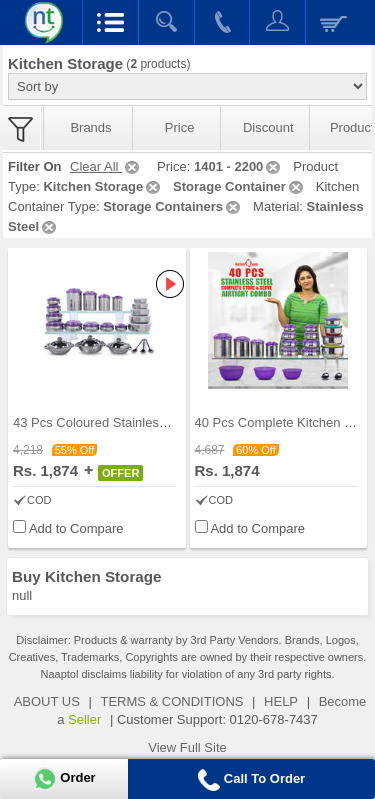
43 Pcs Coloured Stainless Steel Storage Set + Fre (159, 422)
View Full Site (187, 747)
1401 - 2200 (238, 166)
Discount (268, 127)
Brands (90, 127)
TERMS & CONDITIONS (171, 701)
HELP (281, 701)
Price (180, 127)
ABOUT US (47, 701)
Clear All (106, 166)
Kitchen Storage (103, 186)
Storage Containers (173, 206)
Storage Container (239, 186)
